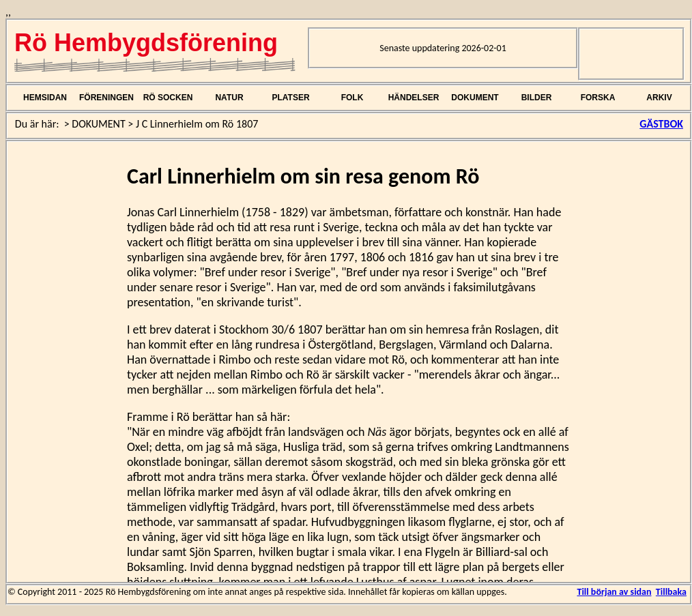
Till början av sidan (614, 592)
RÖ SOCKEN (168, 98)
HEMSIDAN (45, 98)
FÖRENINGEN (106, 98)
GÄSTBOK (661, 124)
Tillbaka (671, 592)
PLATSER (290, 98)
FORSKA (598, 98)
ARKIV (659, 98)
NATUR (229, 98)
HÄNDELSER (414, 98)
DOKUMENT (475, 98)
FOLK (352, 98)
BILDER (537, 98)
